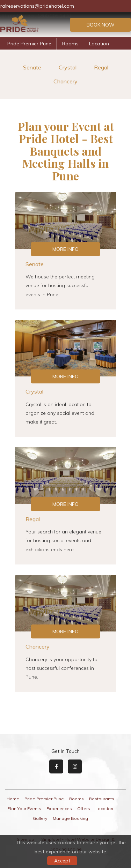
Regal (101, 67)
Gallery (40, 818)
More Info (65, 249)
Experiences (59, 809)
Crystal (68, 67)
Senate (32, 67)
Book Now (101, 25)
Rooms (70, 44)
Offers (84, 809)
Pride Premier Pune (29, 44)
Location (99, 44)
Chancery (65, 81)
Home (13, 799)
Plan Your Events (24, 809)
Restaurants (102, 799)
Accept (62, 861)
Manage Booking (70, 818)
